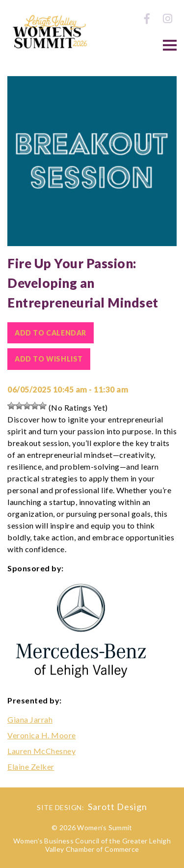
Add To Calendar (51, 333)
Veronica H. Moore (42, 735)
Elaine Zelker (31, 767)
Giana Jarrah (30, 719)
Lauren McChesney (41, 751)
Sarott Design (118, 807)
